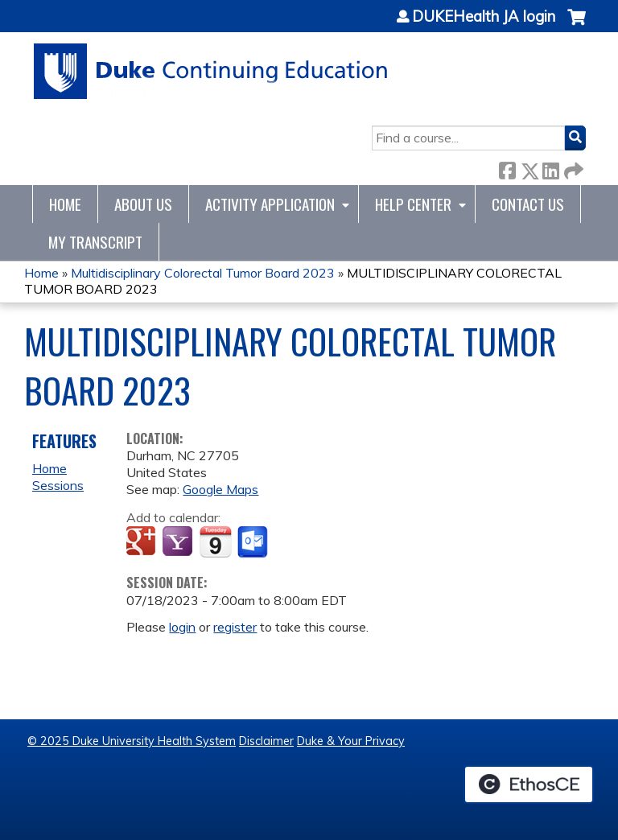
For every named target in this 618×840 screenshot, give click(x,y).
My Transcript (95, 242)
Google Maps (220, 489)
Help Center (413, 204)
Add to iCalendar (215, 541)
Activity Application (270, 204)
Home (65, 204)
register (235, 627)
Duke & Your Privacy (351, 741)
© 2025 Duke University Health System (132, 741)
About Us (143, 204)
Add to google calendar (143, 542)
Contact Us (528, 204)
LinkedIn (550, 168)
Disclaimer (266, 741)
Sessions (58, 485)
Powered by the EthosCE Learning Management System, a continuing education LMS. (529, 784)
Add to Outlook (254, 542)
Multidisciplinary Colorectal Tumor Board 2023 (203, 273)
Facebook (507, 168)
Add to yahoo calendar (179, 542)
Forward (572, 168)
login (182, 627)
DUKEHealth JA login (484, 17)
